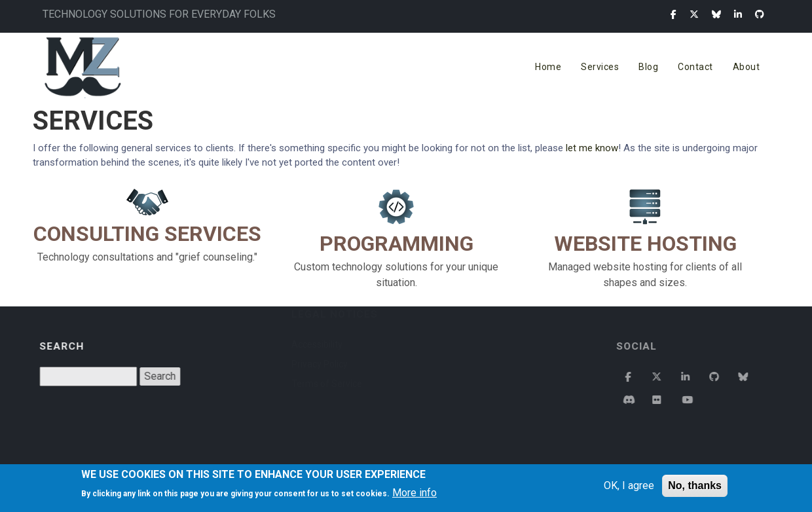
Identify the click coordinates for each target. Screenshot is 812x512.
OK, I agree (629, 485)
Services (600, 67)
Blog (648, 67)
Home (548, 67)
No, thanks (695, 485)
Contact (695, 67)
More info (415, 493)
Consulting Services (147, 234)
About (747, 67)
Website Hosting (645, 244)
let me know (592, 148)
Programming (397, 244)
